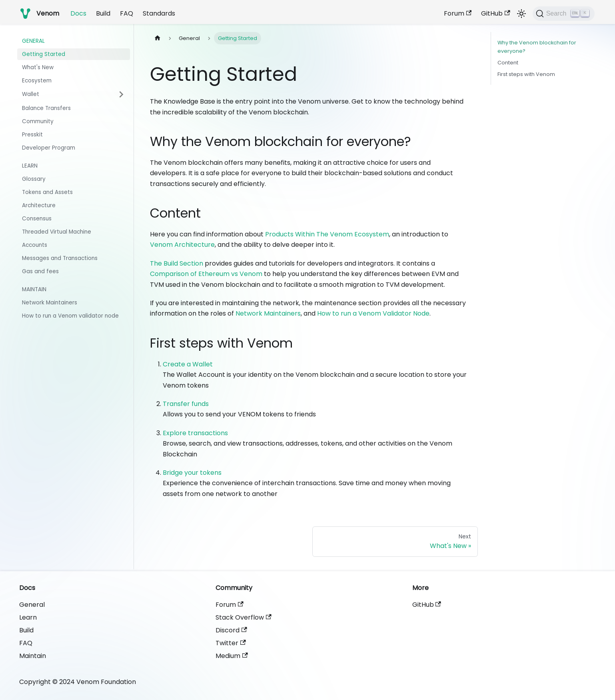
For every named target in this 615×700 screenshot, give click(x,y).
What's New (38, 67)
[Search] (564, 14)
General (33, 41)
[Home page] (158, 38)
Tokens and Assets (47, 192)
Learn (30, 166)
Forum (458, 13)
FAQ (127, 13)
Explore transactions (195, 433)
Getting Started (44, 54)
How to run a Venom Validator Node (373, 313)
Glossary (34, 179)
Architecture (39, 205)
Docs (78, 13)
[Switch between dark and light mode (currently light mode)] (521, 14)
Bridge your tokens (192, 473)
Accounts (35, 245)
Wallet (31, 94)
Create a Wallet (188, 364)
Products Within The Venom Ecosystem (327, 234)
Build (103, 13)
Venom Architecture (182, 245)
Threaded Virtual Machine (57, 232)
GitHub (495, 13)
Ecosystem (37, 81)
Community (38, 121)
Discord (231, 630)
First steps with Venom (526, 74)
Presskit (32, 135)
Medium (232, 656)
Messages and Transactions (60, 258)
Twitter (231, 643)
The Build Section (177, 263)
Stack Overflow (243, 617)
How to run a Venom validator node (70, 316)
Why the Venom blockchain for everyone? (537, 47)
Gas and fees (40, 271)
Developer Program (49, 148)
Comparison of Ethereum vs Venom (206, 274)
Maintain (34, 289)
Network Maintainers (50, 303)
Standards (159, 13)
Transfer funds (186, 404)
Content (508, 63)
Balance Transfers (46, 108)
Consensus (37, 219)
